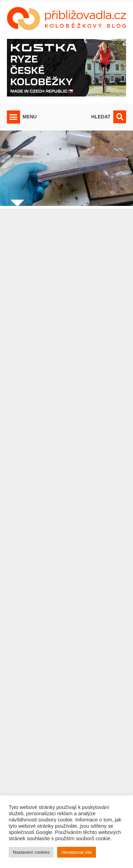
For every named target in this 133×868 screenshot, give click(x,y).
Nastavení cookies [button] (31, 852)
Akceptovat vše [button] (77, 852)
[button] (14, 117)
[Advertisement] (66, 525)
